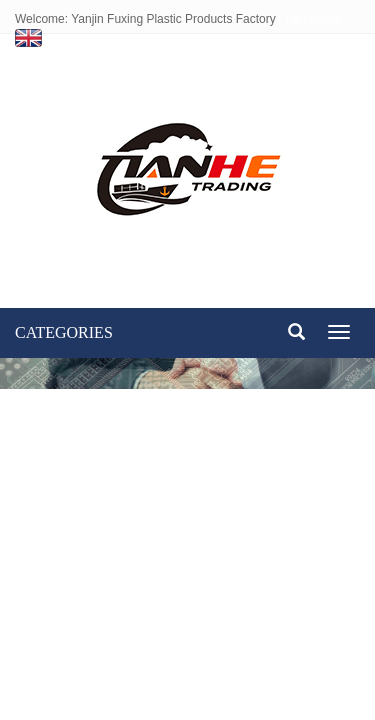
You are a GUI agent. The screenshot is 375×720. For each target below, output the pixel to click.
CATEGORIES (64, 332)
